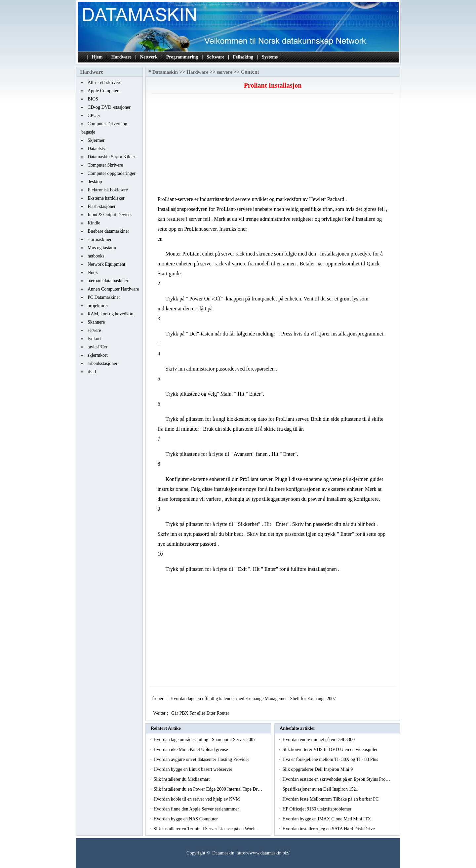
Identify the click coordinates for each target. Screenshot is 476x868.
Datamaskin (165, 72)
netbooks (96, 256)
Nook (93, 273)
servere (94, 330)
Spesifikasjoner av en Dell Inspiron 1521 (321, 789)
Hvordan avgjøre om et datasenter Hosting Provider (202, 759)
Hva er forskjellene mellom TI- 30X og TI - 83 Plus (331, 759)
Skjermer (96, 140)
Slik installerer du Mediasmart (182, 779)
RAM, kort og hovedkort (111, 314)
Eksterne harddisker (106, 198)
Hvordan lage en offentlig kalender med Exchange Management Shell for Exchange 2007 (254, 699)
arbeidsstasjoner (102, 363)
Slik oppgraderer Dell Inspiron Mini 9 (318, 769)
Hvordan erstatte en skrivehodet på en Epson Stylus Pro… (336, 779)
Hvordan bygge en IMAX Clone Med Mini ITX (327, 819)
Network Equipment (106, 264)
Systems (270, 57)
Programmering (182, 57)
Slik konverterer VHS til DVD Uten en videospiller (330, 750)
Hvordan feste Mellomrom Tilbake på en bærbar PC (331, 799)
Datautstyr (97, 149)
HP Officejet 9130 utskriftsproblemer (317, 809)
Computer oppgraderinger (112, 173)
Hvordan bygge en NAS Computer (186, 819)
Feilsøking (243, 57)
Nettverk (149, 57)
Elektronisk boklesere (108, 190)
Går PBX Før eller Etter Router (201, 713)
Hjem (97, 57)
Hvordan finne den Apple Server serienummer (197, 809)
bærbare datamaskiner (108, 281)
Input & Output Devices (110, 215)
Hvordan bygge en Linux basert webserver (193, 769)
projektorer (98, 306)
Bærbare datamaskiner (108, 231)
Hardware (121, 57)
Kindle (94, 223)
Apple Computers (104, 91)
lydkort (94, 339)
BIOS (93, 99)
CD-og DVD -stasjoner (109, 107)
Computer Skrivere (105, 165)
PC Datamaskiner (104, 297)
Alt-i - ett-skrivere (104, 82)
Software (215, 57)
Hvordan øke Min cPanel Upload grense (191, 750)
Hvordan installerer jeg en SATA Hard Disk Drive (329, 829)
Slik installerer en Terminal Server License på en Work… (206, 829)
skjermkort (98, 355)
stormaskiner (99, 239)
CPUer (94, 116)
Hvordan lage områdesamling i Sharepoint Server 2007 (205, 740)
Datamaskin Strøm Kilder (111, 157)
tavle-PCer (98, 347)
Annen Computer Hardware (113, 289)
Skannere (96, 322)
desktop (95, 182)
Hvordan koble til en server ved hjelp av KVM (197, 799)
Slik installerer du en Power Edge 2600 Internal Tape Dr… (208, 789)
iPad (92, 372)
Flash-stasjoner (102, 206)
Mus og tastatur (102, 248)
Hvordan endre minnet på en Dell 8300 (319, 740)
